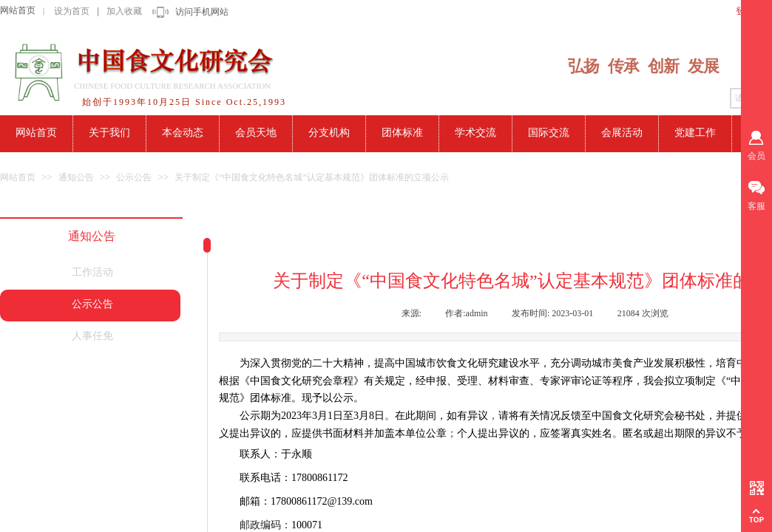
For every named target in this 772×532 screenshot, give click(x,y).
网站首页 (18, 10)
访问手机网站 (202, 12)
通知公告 (76, 177)
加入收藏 (124, 11)
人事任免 (92, 336)
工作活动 (92, 272)
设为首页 (72, 11)
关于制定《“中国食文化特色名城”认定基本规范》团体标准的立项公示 (312, 177)
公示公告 (134, 177)
